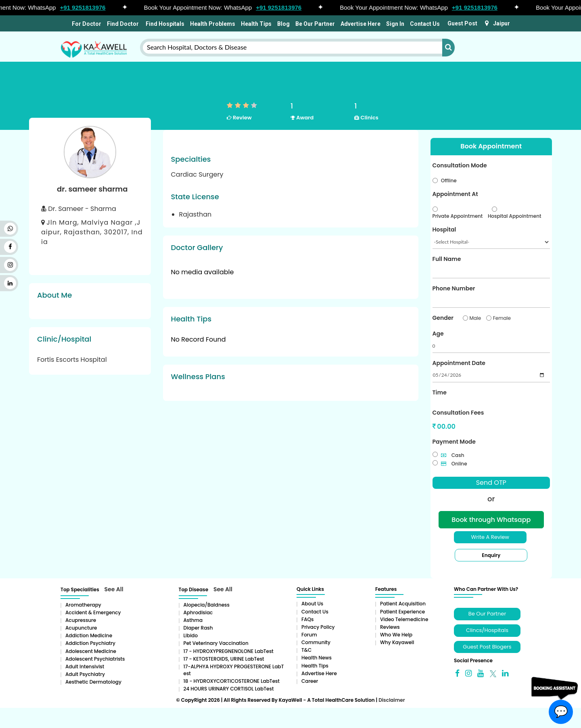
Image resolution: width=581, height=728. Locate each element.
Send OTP (491, 483)
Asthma (193, 620)
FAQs (307, 619)
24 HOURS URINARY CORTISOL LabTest (229, 689)
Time (440, 392)
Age (438, 334)
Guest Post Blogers (487, 647)
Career (310, 681)
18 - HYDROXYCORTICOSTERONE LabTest (232, 681)
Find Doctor (123, 24)
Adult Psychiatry (85, 674)
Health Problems (213, 24)
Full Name (447, 259)
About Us (312, 604)
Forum (309, 635)
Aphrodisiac (198, 612)
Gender (443, 318)
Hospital (444, 229)
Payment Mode (454, 442)
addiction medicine (89, 635)
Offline (449, 180)
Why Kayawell (397, 642)
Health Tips (256, 24)
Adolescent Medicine (91, 651)
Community (316, 642)
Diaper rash (198, 628)
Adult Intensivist (85, 666)
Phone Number (454, 288)
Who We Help (396, 635)
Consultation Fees (458, 413)
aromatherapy (83, 605)
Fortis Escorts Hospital (72, 360)
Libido (191, 635)
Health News (317, 658)
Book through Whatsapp (491, 520)
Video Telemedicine (404, 619)
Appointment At (455, 194)
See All (114, 589)
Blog (283, 24)
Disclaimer (392, 700)
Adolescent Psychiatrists (95, 659)
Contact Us (425, 24)
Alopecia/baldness (207, 605)
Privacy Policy (318, 627)
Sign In (395, 24)
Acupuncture (81, 628)
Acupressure (81, 620)
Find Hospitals (164, 24)
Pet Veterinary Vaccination (216, 643)
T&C (306, 650)
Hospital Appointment (515, 216)
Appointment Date (459, 363)
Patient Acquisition (403, 604)
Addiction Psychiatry (90, 643)
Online (454, 464)
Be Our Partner (315, 24)
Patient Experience (402, 612)
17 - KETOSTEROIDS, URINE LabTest (224, 659)
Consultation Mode (460, 165)
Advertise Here (361, 24)
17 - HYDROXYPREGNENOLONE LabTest (229, 651)
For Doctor (86, 24)
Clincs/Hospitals (487, 630)
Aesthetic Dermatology (93, 682)
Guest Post (462, 23)
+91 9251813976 (86, 7)
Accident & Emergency (93, 612)
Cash (453, 455)
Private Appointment (458, 216)
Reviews (390, 627)
